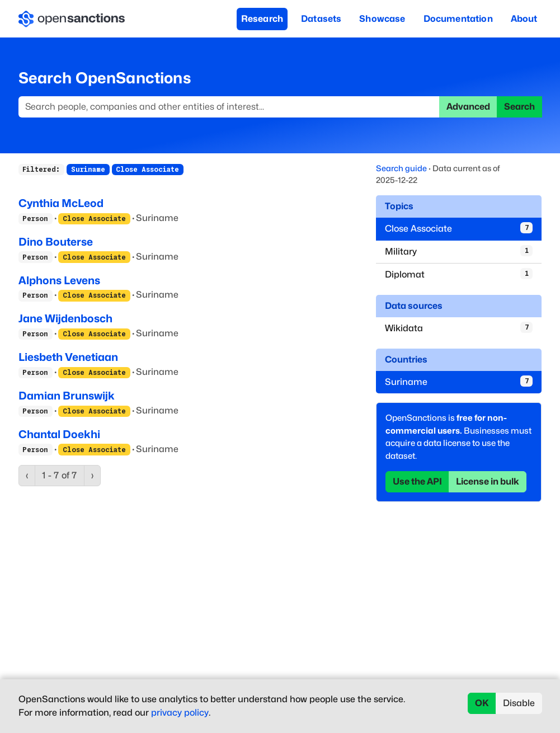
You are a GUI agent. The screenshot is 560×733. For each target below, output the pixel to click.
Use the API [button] (417, 481)
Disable (519, 703)
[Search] (229, 107)
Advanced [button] (468, 107)
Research (262, 19)
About (524, 19)
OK (482, 703)
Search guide (401, 168)
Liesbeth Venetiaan (68, 357)
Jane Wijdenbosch (65, 318)
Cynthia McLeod (61, 203)
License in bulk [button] (488, 481)
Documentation (458, 19)
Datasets (321, 19)
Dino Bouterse (56, 242)
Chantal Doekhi (59, 434)
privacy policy (180, 713)
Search (519, 107)
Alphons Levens (59, 280)
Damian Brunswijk (67, 396)
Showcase (382, 19)
